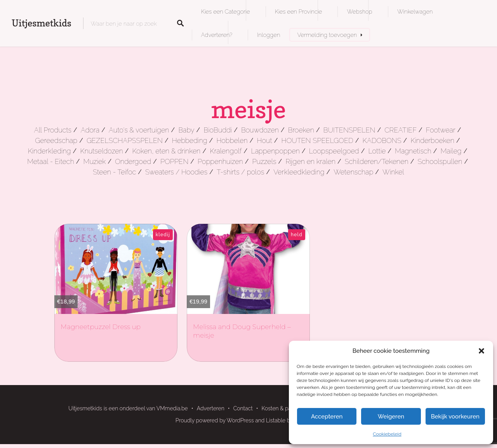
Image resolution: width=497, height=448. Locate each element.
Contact (243, 408)
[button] (481, 351)
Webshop (359, 11)
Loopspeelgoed (334, 151)
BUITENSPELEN (349, 130)
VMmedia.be (172, 408)
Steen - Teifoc (114, 172)
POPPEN (174, 161)
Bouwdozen (260, 130)
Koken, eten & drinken (166, 151)
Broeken (301, 130)
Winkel (393, 172)
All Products (53, 130)
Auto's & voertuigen (139, 130)
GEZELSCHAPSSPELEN (125, 140)
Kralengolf (226, 151)
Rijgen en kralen (310, 161)
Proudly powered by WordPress (215, 420)
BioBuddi (218, 130)
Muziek (94, 161)
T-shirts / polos (241, 172)
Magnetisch (413, 151)
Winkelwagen (415, 11)
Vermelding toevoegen (327, 35)
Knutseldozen (101, 151)
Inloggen (268, 35)
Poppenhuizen (220, 161)
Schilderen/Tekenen (377, 161)
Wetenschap (353, 172)
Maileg (451, 151)
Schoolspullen (440, 161)
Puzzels (264, 161)
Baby (186, 130)
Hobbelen (232, 140)
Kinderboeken (432, 140)
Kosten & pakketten (286, 408)
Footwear (441, 130)
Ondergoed (133, 161)
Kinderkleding (50, 151)
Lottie (377, 151)
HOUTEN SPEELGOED (317, 140)
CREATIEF (401, 130)
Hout (265, 140)
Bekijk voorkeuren (455, 417)
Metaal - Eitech (51, 161)
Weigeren (391, 417)
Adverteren (211, 408)
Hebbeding (190, 140)
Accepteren (327, 417)
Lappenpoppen (275, 151)
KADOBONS (382, 140)
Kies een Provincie (299, 11)
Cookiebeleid (387, 434)
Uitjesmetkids (42, 23)
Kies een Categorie (226, 11)
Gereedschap (56, 140)
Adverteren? (217, 35)
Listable (276, 420)
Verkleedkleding (299, 172)
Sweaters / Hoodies (176, 172)
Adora (90, 130)
